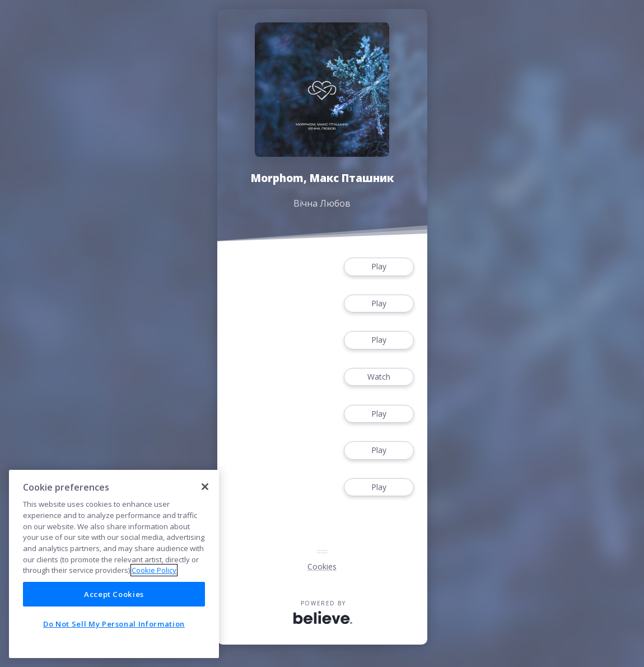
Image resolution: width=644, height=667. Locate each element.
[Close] (205, 487)
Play (379, 267)
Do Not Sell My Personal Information (114, 624)
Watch (379, 377)
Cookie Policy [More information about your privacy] (154, 570)
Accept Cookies (114, 594)
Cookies (322, 566)
